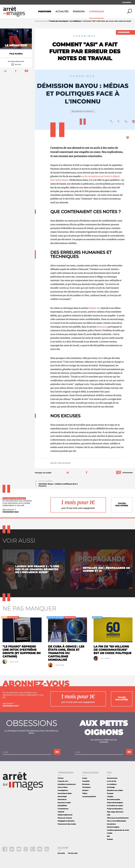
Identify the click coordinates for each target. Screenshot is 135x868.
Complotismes (63, 809)
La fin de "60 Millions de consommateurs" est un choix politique (112, 650)
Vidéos (85, 793)
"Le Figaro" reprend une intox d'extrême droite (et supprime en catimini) (22, 651)
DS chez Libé (73, 853)
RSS (108, 836)
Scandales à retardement (67, 784)
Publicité (61, 812)
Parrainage (111, 787)
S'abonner (124, 32)
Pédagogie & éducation (66, 821)
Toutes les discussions (115, 809)
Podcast (110, 839)
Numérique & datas (65, 793)
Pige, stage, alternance (115, 812)
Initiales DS (94, 308)
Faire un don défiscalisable (117, 821)
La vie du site (112, 781)
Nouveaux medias (64, 803)
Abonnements (112, 778)
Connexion (127, 2)
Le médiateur (112, 784)
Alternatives (62, 799)
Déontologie (62, 796)
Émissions (79, 12)
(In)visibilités (62, 806)
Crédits (110, 833)
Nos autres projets (113, 799)
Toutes (85, 778)
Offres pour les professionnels (118, 818)
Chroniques (97, 12)
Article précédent (46, 481)
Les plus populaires (89, 796)
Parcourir (45, 12)
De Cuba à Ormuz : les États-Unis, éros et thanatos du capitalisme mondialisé (66, 653)
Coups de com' (63, 781)
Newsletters (111, 824)
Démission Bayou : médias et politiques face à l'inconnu (58, 485)
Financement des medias (67, 824)
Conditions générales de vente (118, 830)
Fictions (61, 778)
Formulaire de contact (115, 806)
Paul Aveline (16, 54)
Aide (109, 815)
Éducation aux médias (115, 790)
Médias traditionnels (65, 815)
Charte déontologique (115, 803)
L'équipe (110, 796)
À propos (110, 793)
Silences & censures (65, 818)
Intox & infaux (63, 787)
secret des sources (60, 463)
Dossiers (85, 790)
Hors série (61, 853)
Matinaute (102, 327)
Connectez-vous (11, 512)
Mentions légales (113, 827)
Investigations (63, 790)
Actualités (62, 12)
